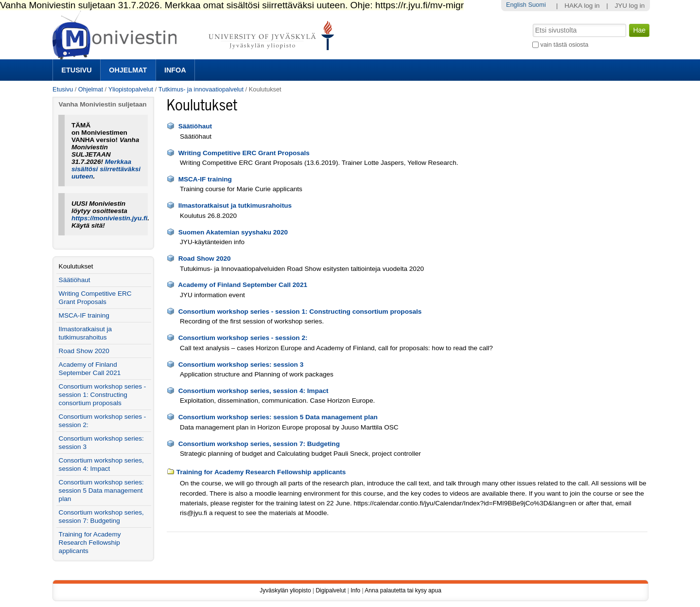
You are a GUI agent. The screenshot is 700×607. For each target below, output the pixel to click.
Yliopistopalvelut (131, 89)
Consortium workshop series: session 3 (241, 365)
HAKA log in (582, 6)
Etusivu (76, 70)
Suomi (537, 5)
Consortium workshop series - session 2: (243, 338)
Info (355, 590)
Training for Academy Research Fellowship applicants (261, 472)
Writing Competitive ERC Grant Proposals (244, 153)
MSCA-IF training (205, 179)
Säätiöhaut (195, 126)
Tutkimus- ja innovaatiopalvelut (201, 89)
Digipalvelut (331, 590)
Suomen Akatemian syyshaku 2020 (233, 232)
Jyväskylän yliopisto (285, 590)
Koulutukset (76, 266)
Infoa (175, 70)
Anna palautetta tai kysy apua (403, 590)
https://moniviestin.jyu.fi (109, 218)
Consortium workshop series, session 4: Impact (254, 391)
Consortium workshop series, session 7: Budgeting (259, 444)
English (516, 5)
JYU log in (630, 6)
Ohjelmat (128, 70)
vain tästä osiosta (565, 45)
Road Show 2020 (205, 259)
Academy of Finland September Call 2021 (243, 285)
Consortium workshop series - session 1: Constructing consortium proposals (300, 312)
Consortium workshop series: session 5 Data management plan (278, 417)
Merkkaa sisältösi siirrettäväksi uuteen (106, 169)
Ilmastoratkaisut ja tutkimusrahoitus (235, 205)
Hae (532, 23)
